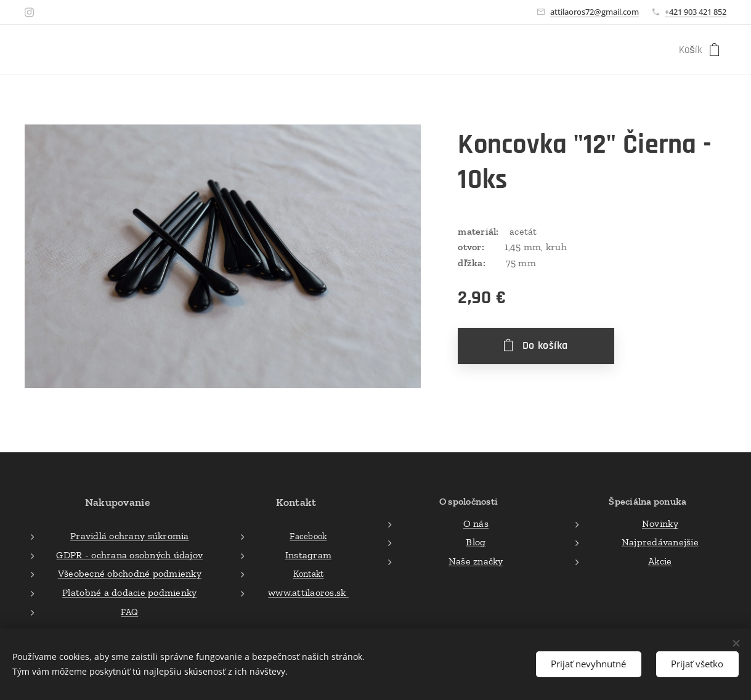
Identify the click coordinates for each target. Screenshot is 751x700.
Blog (476, 542)
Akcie (660, 561)
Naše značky (475, 561)
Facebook (308, 536)
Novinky (660, 523)
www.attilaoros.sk (308, 592)
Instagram (308, 555)
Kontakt (308, 574)
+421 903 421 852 (696, 12)
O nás (475, 523)
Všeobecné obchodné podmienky (130, 573)
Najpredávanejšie (660, 542)
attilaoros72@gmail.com (595, 12)
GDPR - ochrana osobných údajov (129, 555)
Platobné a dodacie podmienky (129, 592)
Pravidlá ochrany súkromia (129, 536)
